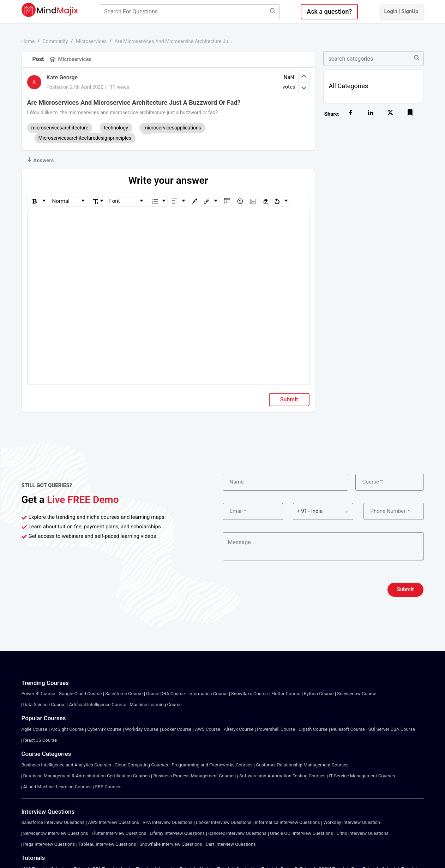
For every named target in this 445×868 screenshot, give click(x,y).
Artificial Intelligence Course (97, 705)
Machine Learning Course (155, 705)
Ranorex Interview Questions (237, 833)
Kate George (62, 77)
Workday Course (142, 729)
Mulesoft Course (348, 729)
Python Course (319, 694)
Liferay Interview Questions (177, 833)
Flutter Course (286, 694)
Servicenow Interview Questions (56, 833)
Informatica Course (208, 694)
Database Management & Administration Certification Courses (87, 776)
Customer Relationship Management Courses (302, 765)
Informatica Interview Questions (287, 822)
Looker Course (177, 729)
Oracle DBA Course (166, 694)
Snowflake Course (249, 694)
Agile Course (34, 729)
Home (28, 41)
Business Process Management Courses (194, 776)
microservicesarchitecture (60, 128)
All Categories (349, 86)
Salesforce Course (124, 694)
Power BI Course (38, 694)
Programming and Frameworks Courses (212, 765)
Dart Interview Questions (231, 844)
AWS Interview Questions (113, 822)
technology (116, 128)
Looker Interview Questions (224, 822)
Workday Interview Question (352, 822)
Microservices (91, 41)
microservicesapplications (172, 128)
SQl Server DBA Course (392, 729)
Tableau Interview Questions (107, 844)
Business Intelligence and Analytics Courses (66, 765)
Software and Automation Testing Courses (282, 776)
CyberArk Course (104, 729)
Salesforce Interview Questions (53, 822)
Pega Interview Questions (49, 844)
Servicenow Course (357, 694)
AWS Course (208, 729)
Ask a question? (329, 11)
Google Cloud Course (80, 694)
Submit (289, 399)
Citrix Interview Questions (363, 833)
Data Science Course (44, 705)
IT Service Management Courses (362, 776)
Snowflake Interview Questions (171, 844)
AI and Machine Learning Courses (58, 787)
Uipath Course (313, 729)
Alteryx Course (239, 729)
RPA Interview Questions (167, 822)
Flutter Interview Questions (119, 833)
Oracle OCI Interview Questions (302, 833)
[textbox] (169, 221)
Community (55, 41)
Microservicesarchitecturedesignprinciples (85, 138)
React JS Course (40, 740)
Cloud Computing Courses (141, 765)
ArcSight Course (67, 729)
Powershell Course (276, 729)
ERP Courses (109, 787)
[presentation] (276, 590)
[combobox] (297, 511)
